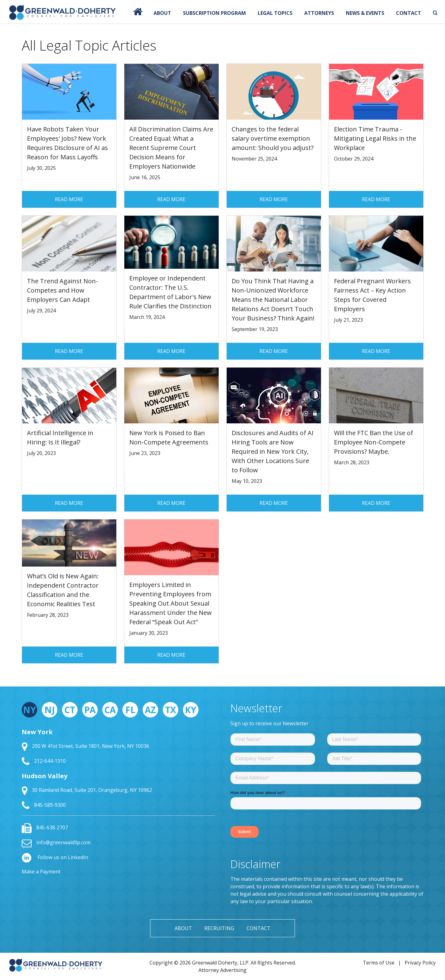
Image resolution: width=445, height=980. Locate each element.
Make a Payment (41, 872)
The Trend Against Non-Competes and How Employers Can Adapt (62, 290)
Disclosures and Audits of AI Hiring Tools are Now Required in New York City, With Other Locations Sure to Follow (273, 451)
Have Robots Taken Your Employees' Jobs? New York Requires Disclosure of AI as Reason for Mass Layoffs (67, 143)
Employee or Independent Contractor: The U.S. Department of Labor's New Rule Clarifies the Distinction (170, 292)
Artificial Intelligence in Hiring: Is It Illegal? (60, 437)
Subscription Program (214, 13)
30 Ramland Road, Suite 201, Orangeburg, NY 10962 (87, 790)
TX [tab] (171, 710)
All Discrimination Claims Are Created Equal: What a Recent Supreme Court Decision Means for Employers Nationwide (171, 148)
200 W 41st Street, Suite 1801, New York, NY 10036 (85, 746)
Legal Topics (275, 13)
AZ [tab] (150, 710)
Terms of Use (379, 963)
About (162, 13)
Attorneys (319, 13)
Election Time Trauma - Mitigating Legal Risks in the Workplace (375, 138)
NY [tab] (29, 710)
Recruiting (219, 928)
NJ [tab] (50, 710)
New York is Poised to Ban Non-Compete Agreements (169, 437)
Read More (69, 199)
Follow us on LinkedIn (55, 857)
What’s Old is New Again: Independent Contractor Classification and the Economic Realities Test (63, 590)
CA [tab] (110, 710)
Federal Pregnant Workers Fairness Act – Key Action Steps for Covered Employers (372, 295)
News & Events (365, 13)
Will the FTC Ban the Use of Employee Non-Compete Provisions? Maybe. (374, 442)
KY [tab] (191, 710)
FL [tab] (130, 710)
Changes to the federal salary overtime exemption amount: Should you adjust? (273, 138)
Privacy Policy (420, 963)
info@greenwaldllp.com (56, 842)
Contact (409, 13)
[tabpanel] (118, 769)
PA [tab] (90, 710)
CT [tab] (70, 710)
